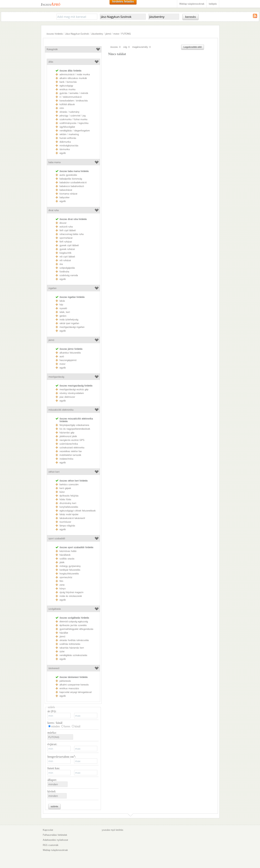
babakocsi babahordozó (72, 186)
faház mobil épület (69, 514)
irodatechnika (66, 459)
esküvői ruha (66, 227)
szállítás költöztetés (70, 644)
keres (67, 726)
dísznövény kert (68, 503)
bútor (62, 492)
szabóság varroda (69, 275)
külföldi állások (67, 104)
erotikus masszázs (69, 688)
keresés (191, 17)
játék (62, 562)
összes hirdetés (55, 34)
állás (51, 62)
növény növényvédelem (72, 393)
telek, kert (65, 312)
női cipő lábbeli (67, 257)
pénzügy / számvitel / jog (73, 116)
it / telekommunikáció (71, 97)
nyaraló (63, 308)
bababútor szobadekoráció (73, 182)
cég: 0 (126, 47)
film (61, 581)
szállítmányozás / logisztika (74, 123)
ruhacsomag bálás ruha (72, 234)
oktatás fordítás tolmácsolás (74, 640)
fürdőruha (64, 272)
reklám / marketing (69, 134)
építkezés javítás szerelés (73, 625)
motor (116, 34)
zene (62, 585)
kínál (78, 726)
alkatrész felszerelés (70, 353)
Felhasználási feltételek (55, 835)
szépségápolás (67, 268)
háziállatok (65, 555)
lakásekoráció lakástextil (72, 518)
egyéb (63, 153)
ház (61, 305)
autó (62, 356)
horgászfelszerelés (69, 574)
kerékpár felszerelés (70, 570)
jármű (108, 34)
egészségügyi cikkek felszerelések (78, 511)
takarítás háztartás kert (72, 648)
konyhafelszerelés (69, 507)
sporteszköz (66, 577)
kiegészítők (65, 253)
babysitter (65, 197)
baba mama (55, 162)
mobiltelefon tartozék (70, 455)
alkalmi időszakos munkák (73, 78)
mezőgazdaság (56, 377)
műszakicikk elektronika (61, 410)
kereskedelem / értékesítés (74, 101)
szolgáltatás (55, 609)
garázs (63, 316)
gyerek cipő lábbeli (69, 245)
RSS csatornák (51, 845)
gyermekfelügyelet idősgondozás (76, 629)
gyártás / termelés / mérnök (74, 93)
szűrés (54, 806)
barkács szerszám (69, 484)
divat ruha (54, 210)
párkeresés (65, 681)
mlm (62, 108)
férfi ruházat (66, 242)
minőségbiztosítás (69, 146)
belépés (213, 4)
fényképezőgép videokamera (74, 425)
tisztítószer (65, 522)
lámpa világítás (67, 526)
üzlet (62, 651)
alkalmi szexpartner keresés (74, 685)
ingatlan (52, 288)
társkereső (54, 668)
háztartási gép (67, 433)
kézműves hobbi (68, 551)
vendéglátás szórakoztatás (73, 655)
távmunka (65, 149)
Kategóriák (52, 49)
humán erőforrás (68, 138)
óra (61, 264)
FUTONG (126, 34)
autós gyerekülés (68, 175)
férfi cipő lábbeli (68, 230)
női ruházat (65, 260)
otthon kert (54, 472)
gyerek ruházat (67, 249)
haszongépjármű (68, 360)
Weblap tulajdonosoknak (192, 4)
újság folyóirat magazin (71, 592)
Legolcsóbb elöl (193, 47)
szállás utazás (67, 559)
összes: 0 (115, 47)
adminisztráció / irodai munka (75, 74)
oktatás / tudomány (69, 112)
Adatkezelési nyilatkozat (55, 840)
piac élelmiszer (67, 397)
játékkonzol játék (68, 436)
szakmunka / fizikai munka (73, 119)
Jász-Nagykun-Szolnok (77, 34)
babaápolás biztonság (71, 179)
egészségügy (66, 86)
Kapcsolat (48, 830)
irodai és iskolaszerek (71, 596)
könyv (63, 589)
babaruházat (66, 190)
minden (55, 726)
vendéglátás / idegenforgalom (75, 131)
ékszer (63, 223)
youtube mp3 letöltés (113, 830)
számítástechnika (69, 444)
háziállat (64, 633)
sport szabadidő (57, 538)
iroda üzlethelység (69, 320)
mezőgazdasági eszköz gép (74, 389)
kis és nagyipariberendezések (75, 429)
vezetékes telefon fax (71, 451)
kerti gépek (65, 488)
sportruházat (66, 238)
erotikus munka (67, 89)
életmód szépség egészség (74, 622)
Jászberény (97, 34)
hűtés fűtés (65, 499)
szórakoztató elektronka (72, 448)
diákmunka (65, 142)
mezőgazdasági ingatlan (72, 327)
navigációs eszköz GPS (72, 440)
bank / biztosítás (68, 82)
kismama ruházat (68, 194)
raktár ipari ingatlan (69, 323)
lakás (62, 301)
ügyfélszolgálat (67, 127)
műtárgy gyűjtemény (70, 566)
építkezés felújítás (69, 496)
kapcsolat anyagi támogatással (76, 692)
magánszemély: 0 (141, 47)
